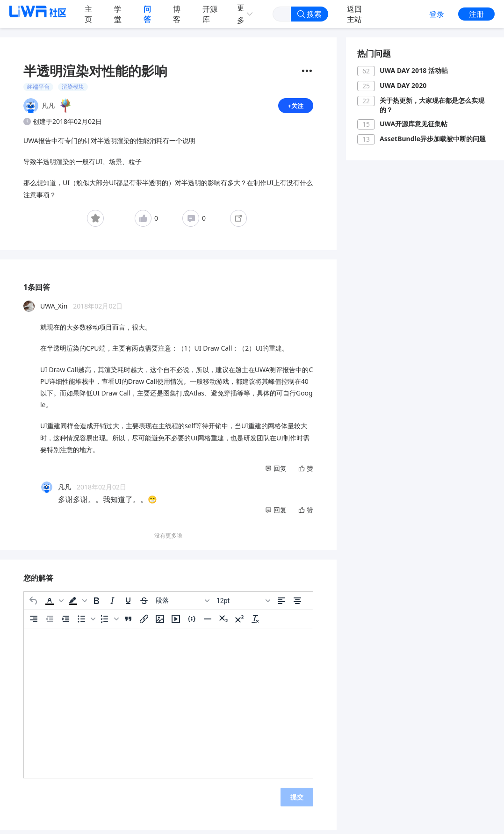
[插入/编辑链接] (144, 623)
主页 (88, 14)
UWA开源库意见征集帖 (414, 124)
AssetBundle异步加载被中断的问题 (433, 139)
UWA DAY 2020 (403, 85)
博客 (177, 14)
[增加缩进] (65, 623)
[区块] (182, 604)
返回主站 (354, 14)
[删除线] (144, 604)
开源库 (210, 14)
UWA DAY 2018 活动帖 (414, 70)
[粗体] (96, 604)
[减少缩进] (50, 623)
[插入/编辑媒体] (176, 623)
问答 (147, 14)
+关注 (295, 107)
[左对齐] (281, 604)
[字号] (243, 604)
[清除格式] (255, 623)
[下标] (223, 623)
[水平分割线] (208, 623)
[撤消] (34, 604)
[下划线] (128, 604)
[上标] (239, 623)
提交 (297, 801)
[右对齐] (34, 623)
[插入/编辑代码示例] (192, 623)
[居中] (297, 604)
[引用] (128, 623)
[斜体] (112, 604)
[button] (53, 604)
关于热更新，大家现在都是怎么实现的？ (432, 105)
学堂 (118, 14)
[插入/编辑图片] (160, 623)
